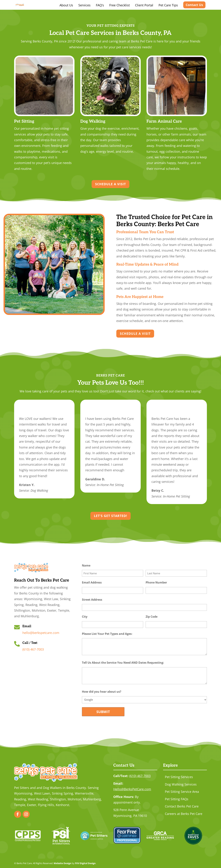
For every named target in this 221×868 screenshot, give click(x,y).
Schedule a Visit (110, 184)
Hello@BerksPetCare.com (132, 789)
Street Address (97, 600)
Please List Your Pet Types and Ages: (113, 634)
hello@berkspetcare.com (41, 633)
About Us (66, 5)
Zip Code (157, 617)
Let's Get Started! (110, 516)
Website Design (62, 863)
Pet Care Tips (168, 5)
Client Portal (144, 5)
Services (84, 5)
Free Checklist (120, 5)
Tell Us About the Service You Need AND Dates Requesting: (128, 663)
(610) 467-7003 (33, 649)
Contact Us (194, 5)
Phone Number (162, 583)
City (90, 617)
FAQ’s (100, 5)
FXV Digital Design (85, 863)
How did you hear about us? (107, 692)
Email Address (97, 583)
